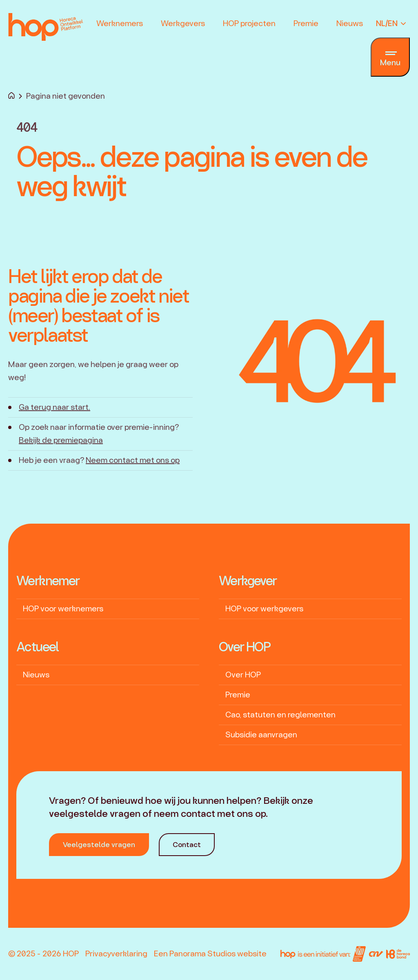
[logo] (46, 29)
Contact (187, 844)
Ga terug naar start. (54, 407)
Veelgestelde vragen (99, 844)
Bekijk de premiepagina (61, 440)
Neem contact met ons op (133, 460)
